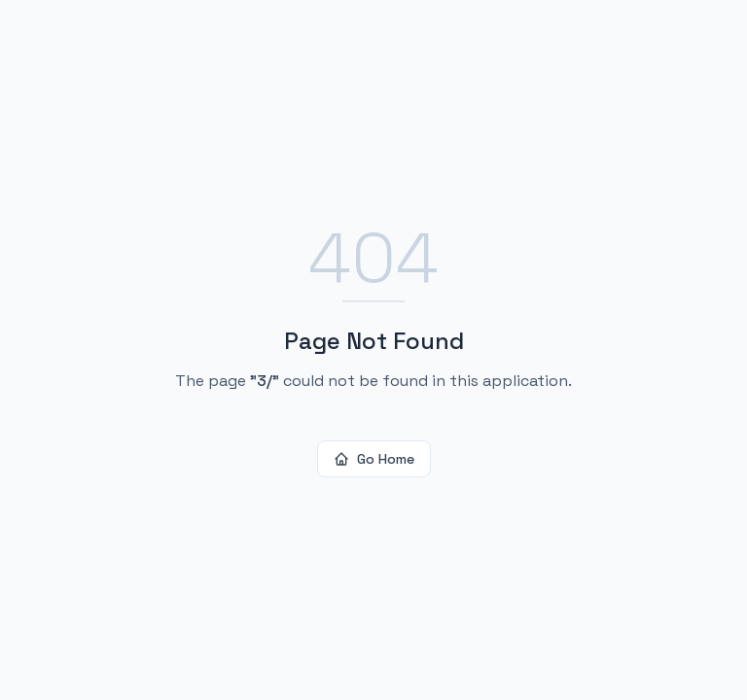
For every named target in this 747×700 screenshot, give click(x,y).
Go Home (374, 459)
